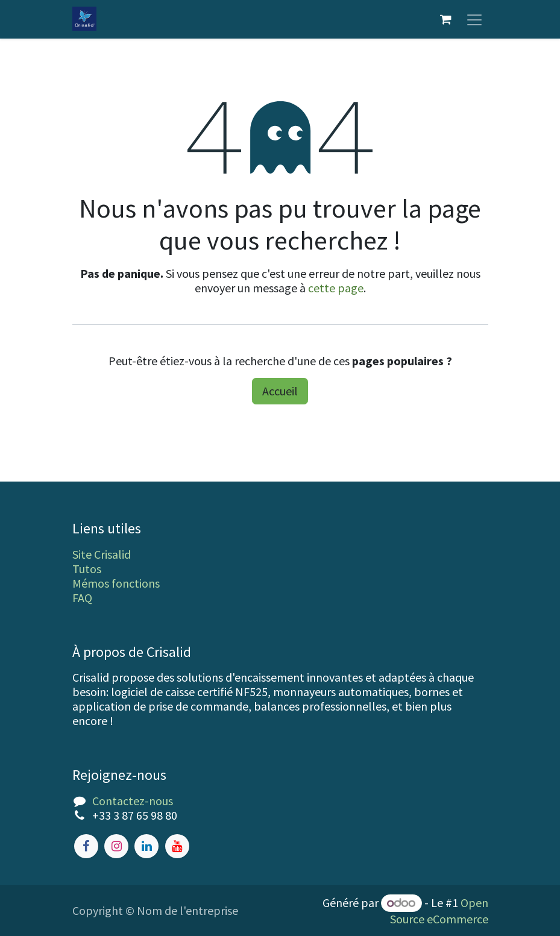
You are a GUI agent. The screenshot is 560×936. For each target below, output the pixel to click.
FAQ (82, 598)
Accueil (280, 391)
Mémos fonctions (116, 583)
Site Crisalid (102, 554)
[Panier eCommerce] (446, 19)
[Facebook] (86, 846)
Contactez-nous (133, 801)
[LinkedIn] (146, 846)
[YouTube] (177, 846)
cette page (336, 288)
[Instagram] (116, 846)
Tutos (87, 569)
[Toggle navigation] (474, 19)
